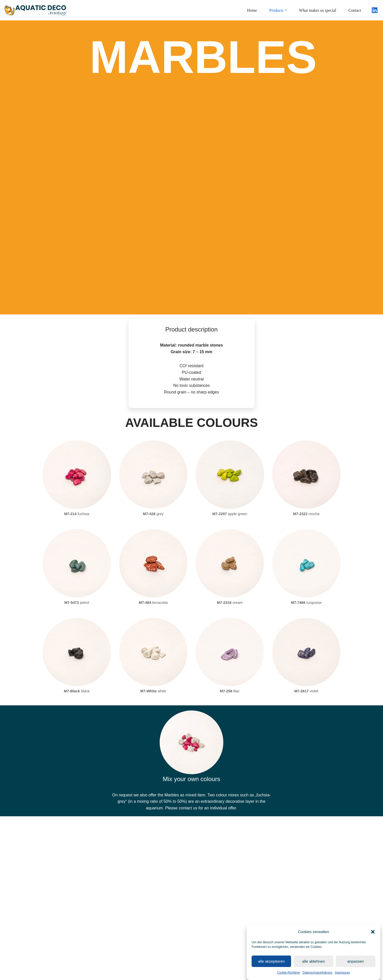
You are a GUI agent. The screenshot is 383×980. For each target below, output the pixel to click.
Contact (355, 10)
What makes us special (318, 10)
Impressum (342, 975)
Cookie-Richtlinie (289, 975)
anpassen (356, 964)
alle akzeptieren (271, 964)
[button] (373, 935)
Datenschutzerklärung (317, 975)
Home (252, 10)
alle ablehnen (313, 964)
